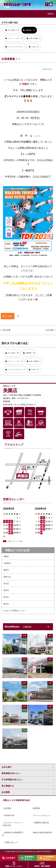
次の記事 (49, 330)
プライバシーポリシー (42, 815)
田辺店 (6, 597)
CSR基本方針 (9, 815)
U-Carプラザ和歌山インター (15, 611)
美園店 (6, 556)
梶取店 (6, 570)
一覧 (48, 627)
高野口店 (7, 577)
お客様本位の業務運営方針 (13, 834)
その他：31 (35, 47)
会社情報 (7, 808)
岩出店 (6, 584)
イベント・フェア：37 (15, 38)
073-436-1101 (23, 398)
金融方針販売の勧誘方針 (43, 833)
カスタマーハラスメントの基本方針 (13, 824)
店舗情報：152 (30, 30)
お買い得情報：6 (35, 38)
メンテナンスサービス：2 (16, 47)
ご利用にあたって (11, 842)
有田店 (6, 590)
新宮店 (6, 604)
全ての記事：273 (13, 30)
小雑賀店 (7, 563)
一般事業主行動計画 (41, 823)
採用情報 (36, 808)
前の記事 (7, 330)
